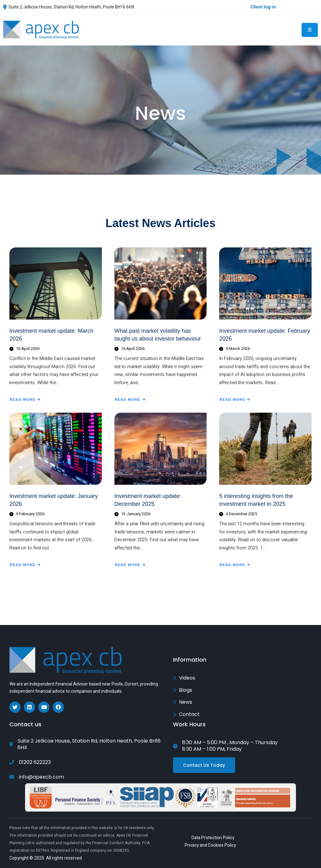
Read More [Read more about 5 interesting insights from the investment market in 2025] (235, 565)
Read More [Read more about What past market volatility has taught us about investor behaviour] (130, 400)
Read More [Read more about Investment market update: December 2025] (130, 565)
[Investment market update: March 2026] (56, 283)
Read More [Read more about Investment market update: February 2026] (235, 400)
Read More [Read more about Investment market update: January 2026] (25, 565)
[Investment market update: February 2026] (265, 283)
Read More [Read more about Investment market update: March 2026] (25, 400)
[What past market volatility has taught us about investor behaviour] (161, 283)
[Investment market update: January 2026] (56, 449)
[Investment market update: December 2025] (161, 449)
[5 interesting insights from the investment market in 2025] (265, 449)
